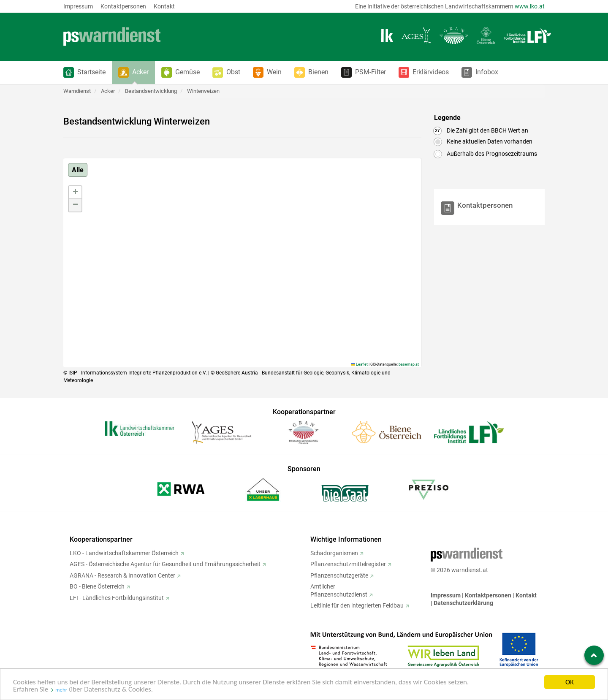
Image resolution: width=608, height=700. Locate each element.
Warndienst (77, 91)
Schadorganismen (334, 553)
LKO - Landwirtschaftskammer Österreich (124, 553)
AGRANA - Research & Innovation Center (122, 575)
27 (437, 131)
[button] (84, 72)
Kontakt (164, 6)
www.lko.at (530, 6)
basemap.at (409, 364)
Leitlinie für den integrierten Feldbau (357, 605)
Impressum (78, 6)
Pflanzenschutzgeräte (339, 575)
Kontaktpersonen (123, 6)
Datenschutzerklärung (463, 603)
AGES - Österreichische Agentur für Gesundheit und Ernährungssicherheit (165, 564)
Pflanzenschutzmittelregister (348, 564)
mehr (61, 691)
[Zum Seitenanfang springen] (594, 655)
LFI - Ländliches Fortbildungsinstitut (117, 598)
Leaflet (360, 364)
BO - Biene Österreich (97, 586)
